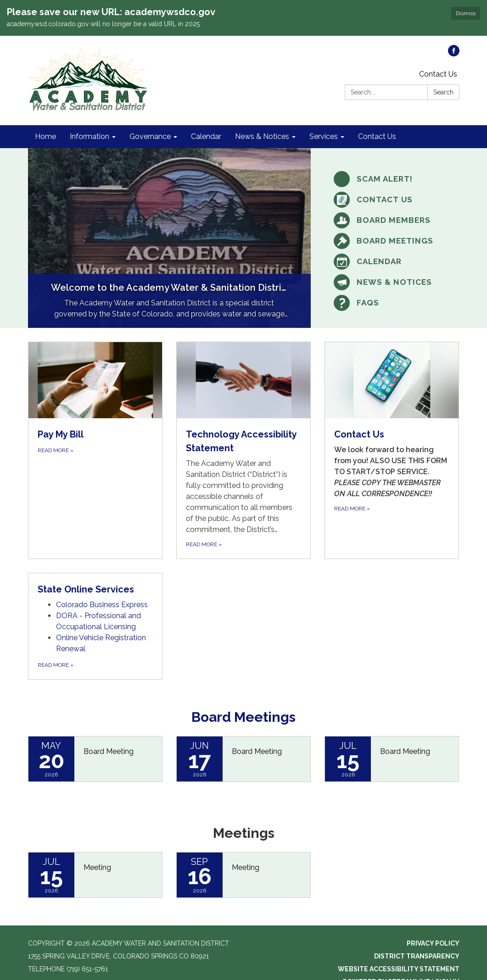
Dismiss (466, 13)
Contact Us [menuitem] (377, 135)
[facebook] (454, 53)
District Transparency (417, 955)
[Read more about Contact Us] (392, 449)
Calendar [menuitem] (206, 135)
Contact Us (438, 73)
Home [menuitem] (45, 135)
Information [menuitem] (90, 135)
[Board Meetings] (392, 240)
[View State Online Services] (95, 588)
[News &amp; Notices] (392, 281)
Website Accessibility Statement (399, 968)
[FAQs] (392, 302)
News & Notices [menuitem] (262, 135)
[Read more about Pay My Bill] (95, 449)
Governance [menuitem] (150, 135)
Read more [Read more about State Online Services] (56, 664)
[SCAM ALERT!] (392, 178)
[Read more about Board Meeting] (95, 758)
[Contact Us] (392, 198)
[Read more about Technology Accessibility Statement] (243, 449)
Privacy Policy (433, 942)
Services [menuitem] (324, 135)
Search (443, 91)
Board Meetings (243, 716)
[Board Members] (392, 219)
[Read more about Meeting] (95, 874)
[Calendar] (392, 260)
